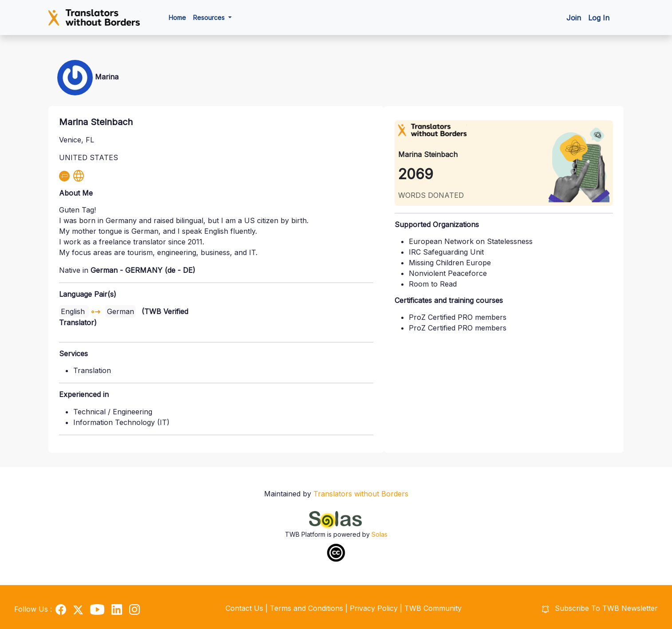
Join (574, 18)
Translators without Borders (361, 494)
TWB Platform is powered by (328, 534)
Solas (379, 534)
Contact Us (244, 608)
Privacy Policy (375, 608)
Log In (599, 18)
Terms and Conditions (308, 608)
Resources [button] (210, 18)
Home (177, 18)
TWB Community (433, 608)
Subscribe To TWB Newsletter (600, 608)
